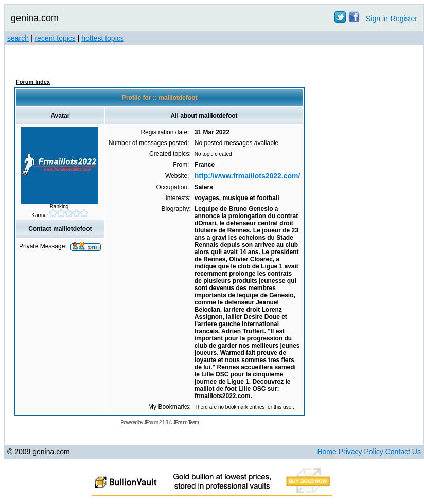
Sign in (377, 19)
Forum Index (33, 82)
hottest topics (103, 38)
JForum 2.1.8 (156, 422)
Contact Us (403, 452)
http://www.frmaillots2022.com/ (248, 176)
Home (326, 452)
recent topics (55, 38)
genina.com (35, 18)
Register (404, 19)
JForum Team (186, 422)
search (18, 38)
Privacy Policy (361, 452)
